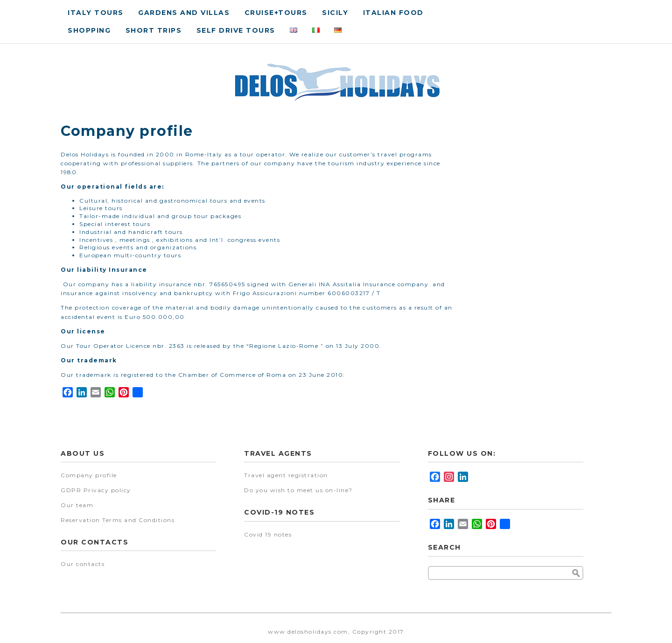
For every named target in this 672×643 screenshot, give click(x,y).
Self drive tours (236, 30)
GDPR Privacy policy (96, 490)
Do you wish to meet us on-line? (298, 490)
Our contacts (83, 564)
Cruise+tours (276, 13)
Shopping (89, 30)
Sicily (335, 13)
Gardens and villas (184, 13)
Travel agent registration (286, 475)
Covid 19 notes (268, 534)
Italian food (393, 13)
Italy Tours (96, 13)
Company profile (89, 475)
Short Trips (154, 30)
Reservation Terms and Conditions (118, 520)
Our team (77, 505)
